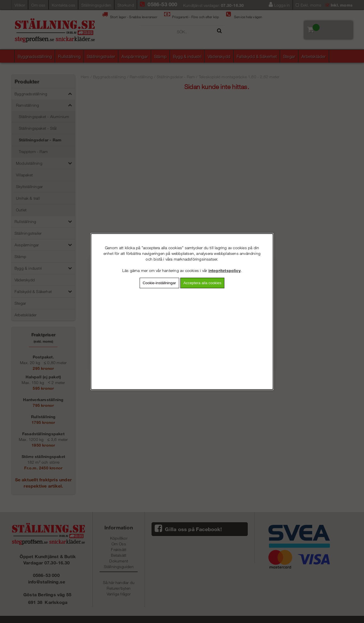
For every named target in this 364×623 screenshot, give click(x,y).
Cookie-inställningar (159, 283)
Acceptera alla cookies (202, 283)
